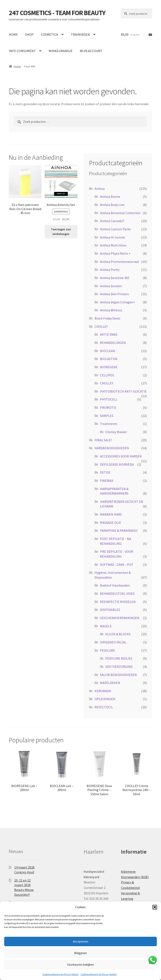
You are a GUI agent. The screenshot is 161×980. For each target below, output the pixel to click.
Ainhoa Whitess (111, 310)
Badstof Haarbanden (115, 585)
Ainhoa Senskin (111, 286)
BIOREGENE (109, 367)
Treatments (109, 424)
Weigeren (80, 953)
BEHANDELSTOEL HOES (117, 594)
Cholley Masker (116, 432)
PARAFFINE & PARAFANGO (119, 531)
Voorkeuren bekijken (80, 965)
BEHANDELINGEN (113, 343)
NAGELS (106, 626)
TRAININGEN (80, 34)
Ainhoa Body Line (112, 205)
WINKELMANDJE (61, 51)
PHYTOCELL (109, 399)
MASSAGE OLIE (111, 523)
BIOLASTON (109, 359)
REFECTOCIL (104, 707)
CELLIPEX (107, 375)
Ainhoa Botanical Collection (120, 213)
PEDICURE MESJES (119, 658)
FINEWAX (107, 481)
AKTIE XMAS (109, 334)
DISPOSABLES (110, 610)
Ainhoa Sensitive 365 (115, 278)
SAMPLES (107, 416)
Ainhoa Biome (110, 197)
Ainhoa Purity (110, 270)
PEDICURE (108, 650)
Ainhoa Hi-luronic (113, 237)
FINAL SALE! (103, 440)
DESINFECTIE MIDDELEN (118, 602)
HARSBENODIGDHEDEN (112, 448)
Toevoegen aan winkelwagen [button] (61, 232)
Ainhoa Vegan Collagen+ (118, 302)
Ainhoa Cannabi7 (112, 221)
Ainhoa (100, 189)
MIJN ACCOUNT (91, 51)
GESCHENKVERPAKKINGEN (120, 618)
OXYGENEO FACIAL (113, 642)
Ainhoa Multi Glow (113, 245)
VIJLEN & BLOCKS (118, 634)
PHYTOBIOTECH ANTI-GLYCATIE (123, 391)
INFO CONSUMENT (22, 51)
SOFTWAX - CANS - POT (117, 565)
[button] (155, 907)
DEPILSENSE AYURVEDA (117, 464)
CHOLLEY (101, 326)
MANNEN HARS (111, 514)
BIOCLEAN (108, 351)
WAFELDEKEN (110, 683)
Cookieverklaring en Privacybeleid (60, 974)
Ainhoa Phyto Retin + (115, 253)
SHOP (29, 34)
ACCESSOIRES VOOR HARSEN (121, 456)
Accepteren (81, 941)
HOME (13, 34)
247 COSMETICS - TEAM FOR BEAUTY (57, 13)
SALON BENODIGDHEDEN (118, 675)
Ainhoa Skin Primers (114, 294)
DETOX (105, 472)
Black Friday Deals (107, 318)
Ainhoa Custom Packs (115, 229)
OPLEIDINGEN (105, 699)
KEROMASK (103, 691)
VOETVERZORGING (119, 667)
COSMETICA (49, 34)
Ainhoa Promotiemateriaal (119, 262)
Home (17, 66)
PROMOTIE (108, 407)
